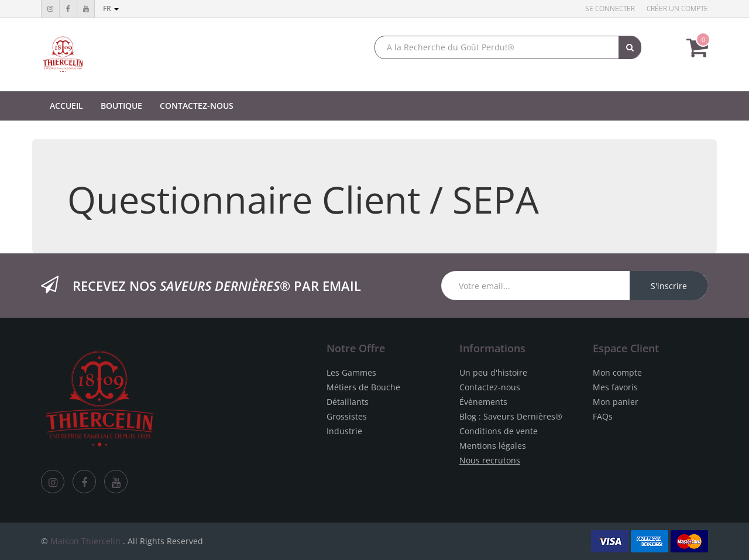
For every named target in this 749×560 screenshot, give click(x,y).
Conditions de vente (499, 431)
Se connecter (610, 8)
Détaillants (348, 402)
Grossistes (347, 416)
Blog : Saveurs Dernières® (511, 416)
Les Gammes (351, 372)
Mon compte (617, 372)
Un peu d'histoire (493, 372)
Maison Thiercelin (85, 541)
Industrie (344, 431)
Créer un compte (677, 8)
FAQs (603, 416)
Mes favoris (615, 387)
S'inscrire (669, 286)
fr (111, 8)
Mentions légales (493, 446)
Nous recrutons (490, 460)
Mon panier (616, 402)
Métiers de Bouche (363, 387)
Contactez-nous (490, 387)
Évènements (483, 402)
